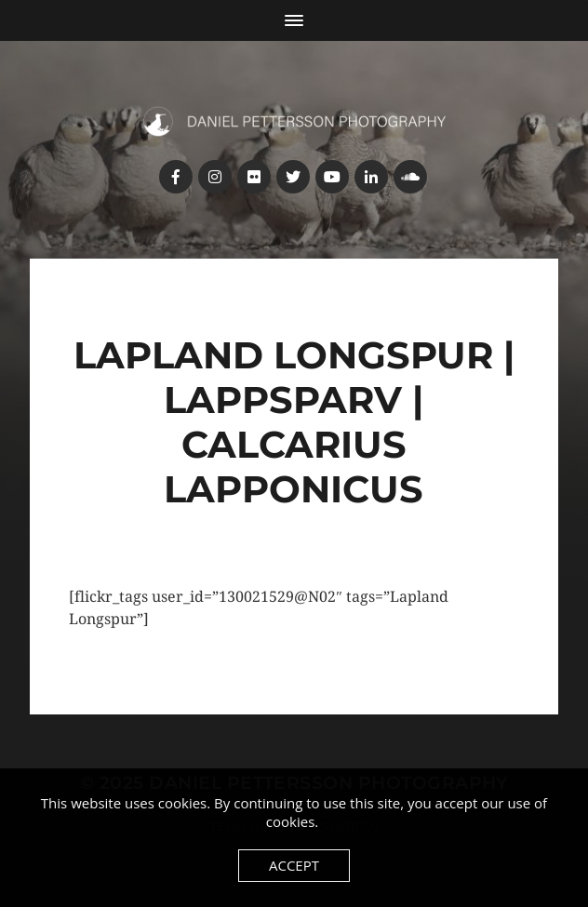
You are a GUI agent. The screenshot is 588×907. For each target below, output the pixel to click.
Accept (294, 865)
